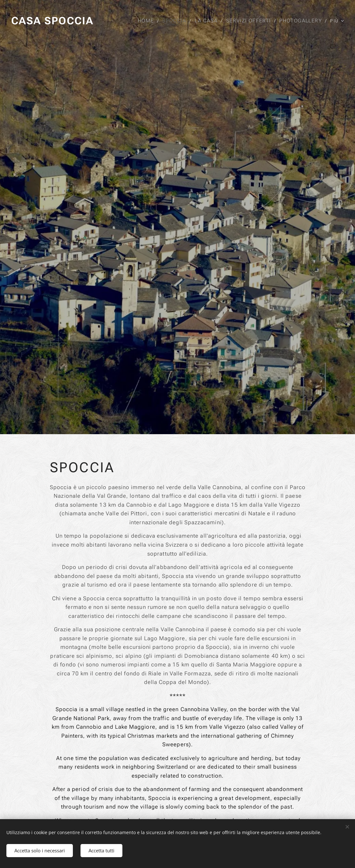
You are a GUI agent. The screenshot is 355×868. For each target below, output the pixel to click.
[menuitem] (148, 21)
